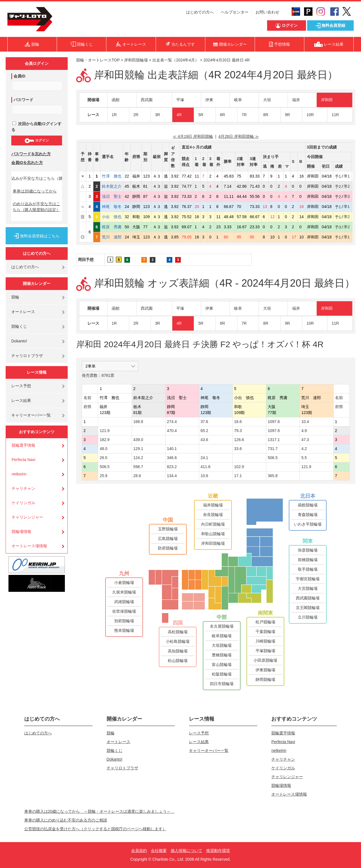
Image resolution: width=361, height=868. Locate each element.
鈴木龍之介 (112, 186)
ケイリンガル (23, 503)
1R (114, 115)
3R (158, 115)
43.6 (204, 440)
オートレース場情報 (29, 546)
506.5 (273, 458)
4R (179, 115)
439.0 (138, 440)
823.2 (172, 467)
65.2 (204, 431)
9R (287, 115)
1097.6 (274, 422)
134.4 (172, 476)
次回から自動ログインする (36, 127)
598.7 (138, 467)
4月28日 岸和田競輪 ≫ (239, 136)
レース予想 (21, 386)
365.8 (273, 476)
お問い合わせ (267, 12)
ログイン (37, 141)
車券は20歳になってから (35, 191)
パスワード (23, 100)
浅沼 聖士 (112, 196)
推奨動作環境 (218, 851)
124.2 (138, 458)
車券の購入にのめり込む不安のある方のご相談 (66, 820)
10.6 (204, 476)
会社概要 (159, 851)
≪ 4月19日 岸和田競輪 (193, 136)
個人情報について (186, 851)
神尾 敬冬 (112, 207)
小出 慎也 (112, 217)
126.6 (239, 440)
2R (136, 115)
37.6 (204, 422)
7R (244, 115)
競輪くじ (19, 326)
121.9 (104, 431)
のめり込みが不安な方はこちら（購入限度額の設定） (36, 207)
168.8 (138, 422)
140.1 (172, 449)
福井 (296, 100)
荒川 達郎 (112, 237)
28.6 (137, 476)
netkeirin (19, 474)
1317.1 (274, 440)
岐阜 (238, 100)
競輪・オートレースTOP (98, 60)
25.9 (103, 476)
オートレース (23, 312)
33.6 (238, 449)
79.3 (238, 431)
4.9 (304, 431)
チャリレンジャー (27, 517)
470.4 (172, 431)
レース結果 (21, 400)
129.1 (138, 449)
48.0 (103, 449)
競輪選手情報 (23, 445)
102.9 (239, 467)
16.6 (238, 422)
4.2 (304, 449)
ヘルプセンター (235, 12)
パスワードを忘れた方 (31, 154)
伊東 (209, 100)
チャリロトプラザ (27, 356)
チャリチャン (23, 488)
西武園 (147, 100)
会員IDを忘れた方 (27, 163)
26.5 (103, 458)
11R (335, 115)
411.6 (205, 467)
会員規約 (139, 851)
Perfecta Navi (23, 460)
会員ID (19, 76)
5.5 (304, 458)
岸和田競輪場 (136, 60)
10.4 (305, 422)
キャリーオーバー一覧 (31, 415)
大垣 (267, 100)
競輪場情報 (21, 532)
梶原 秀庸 (112, 227)
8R (266, 115)
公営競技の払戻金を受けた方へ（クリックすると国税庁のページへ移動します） (95, 829)
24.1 (204, 458)
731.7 (273, 449)
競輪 (15, 297)
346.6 (172, 458)
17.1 (238, 476)
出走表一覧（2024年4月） (176, 60)
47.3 (305, 440)
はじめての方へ (200, 12)
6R (223, 115)
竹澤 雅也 (112, 176)
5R (201, 115)
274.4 (172, 422)
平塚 (180, 100)
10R (310, 115)
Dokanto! (19, 341)
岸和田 (327, 100)
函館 (116, 100)
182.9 (104, 440)
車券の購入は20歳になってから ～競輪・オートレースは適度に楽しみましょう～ (100, 811)
